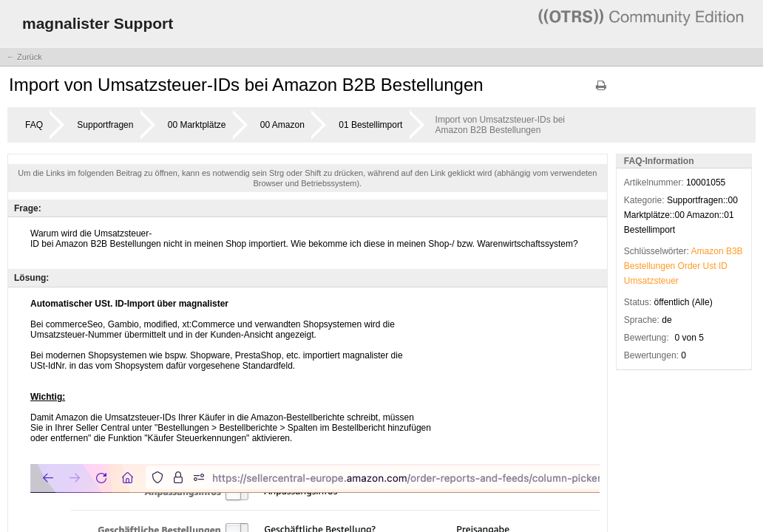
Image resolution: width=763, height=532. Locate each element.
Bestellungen (650, 266)
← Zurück (24, 57)
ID (723, 266)
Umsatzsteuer (651, 281)
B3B (735, 251)
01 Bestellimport (370, 125)
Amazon (708, 251)
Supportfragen (105, 125)
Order (689, 266)
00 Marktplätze (197, 125)
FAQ (34, 125)
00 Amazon (282, 125)
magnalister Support (98, 23)
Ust (710, 266)
